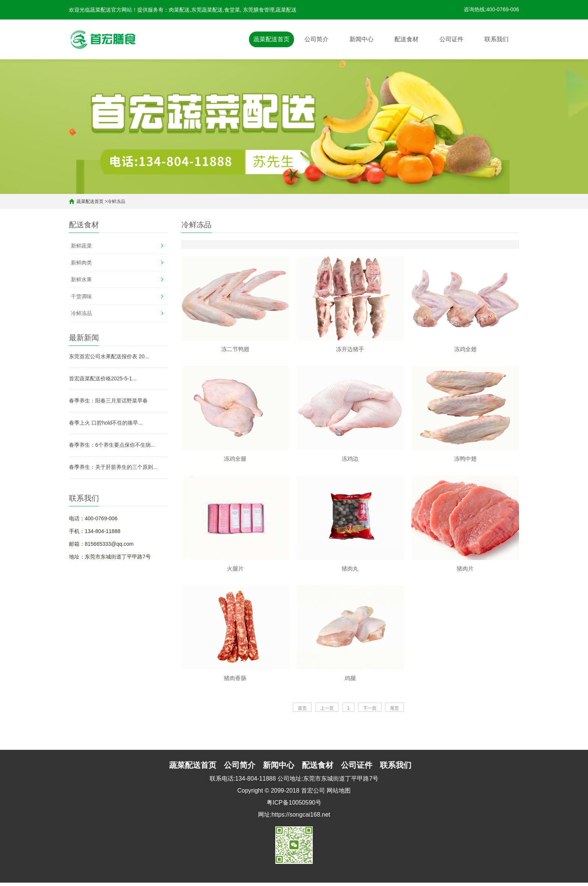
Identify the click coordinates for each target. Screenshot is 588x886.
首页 (302, 712)
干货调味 (81, 296)
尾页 (394, 712)
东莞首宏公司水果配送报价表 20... (109, 356)
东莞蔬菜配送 (207, 10)
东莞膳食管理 (259, 10)
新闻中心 (361, 39)
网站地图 (339, 794)
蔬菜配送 (286, 10)
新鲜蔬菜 (81, 246)
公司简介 (316, 39)
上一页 (327, 712)
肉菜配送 (179, 10)
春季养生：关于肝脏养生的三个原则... (113, 467)
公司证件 (451, 39)
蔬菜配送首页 (271, 39)
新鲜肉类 (81, 263)
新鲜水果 (81, 279)
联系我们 (496, 39)
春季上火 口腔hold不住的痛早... (106, 423)
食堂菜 (232, 10)
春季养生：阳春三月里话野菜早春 (108, 401)
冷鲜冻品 (81, 313)
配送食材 (406, 39)
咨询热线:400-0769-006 (491, 9)
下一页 (370, 712)
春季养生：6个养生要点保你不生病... (112, 445)
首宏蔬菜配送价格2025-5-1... (103, 378)
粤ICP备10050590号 (294, 806)
